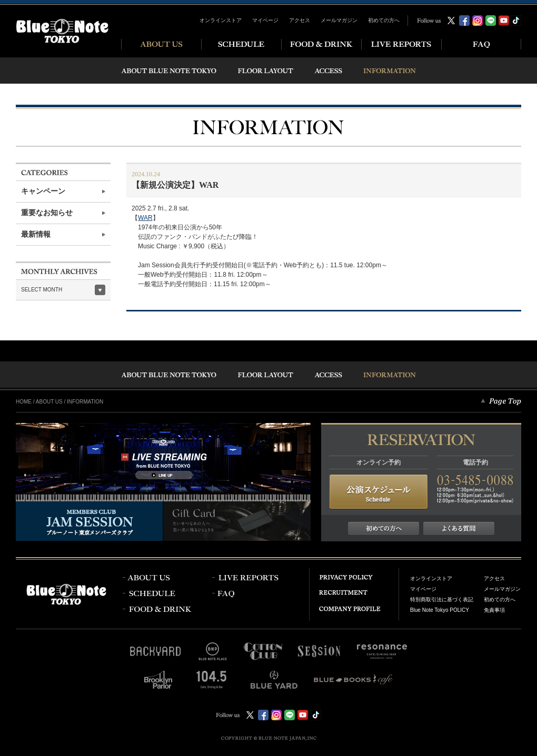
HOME (24, 402)
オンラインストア (221, 20)
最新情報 (36, 234)
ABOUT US (49, 402)
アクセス (300, 20)
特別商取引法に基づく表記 (442, 599)
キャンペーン (43, 191)
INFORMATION (85, 402)
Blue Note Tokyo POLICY (440, 610)
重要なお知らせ (47, 213)
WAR (145, 218)
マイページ (265, 20)
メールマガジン (339, 20)
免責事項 (494, 610)
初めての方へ (384, 20)
